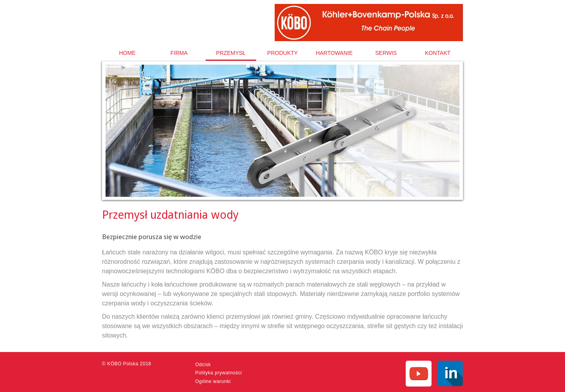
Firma (179, 53)
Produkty (282, 53)
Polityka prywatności (219, 373)
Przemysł (231, 53)
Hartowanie (334, 53)
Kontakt (438, 53)
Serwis (386, 53)
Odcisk (203, 365)
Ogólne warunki (213, 381)
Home (127, 53)
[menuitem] (127, 53)
